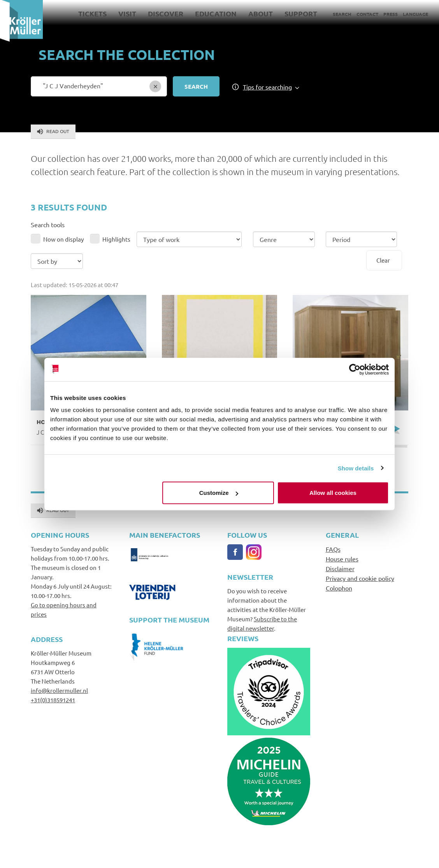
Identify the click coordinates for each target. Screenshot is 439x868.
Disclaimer (340, 568)
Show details (356, 468)
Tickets (92, 13)
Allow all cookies (333, 493)
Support (301, 13)
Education (216, 13)
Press (391, 14)
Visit (127, 13)
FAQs (333, 549)
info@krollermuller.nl (59, 690)
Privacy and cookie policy (360, 578)
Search (342, 14)
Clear (383, 260)
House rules (342, 559)
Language (415, 14)
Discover (166, 13)
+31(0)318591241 (53, 700)
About (261, 13)
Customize (219, 493)
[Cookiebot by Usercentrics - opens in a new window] (355, 369)
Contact (367, 14)
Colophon (339, 588)
